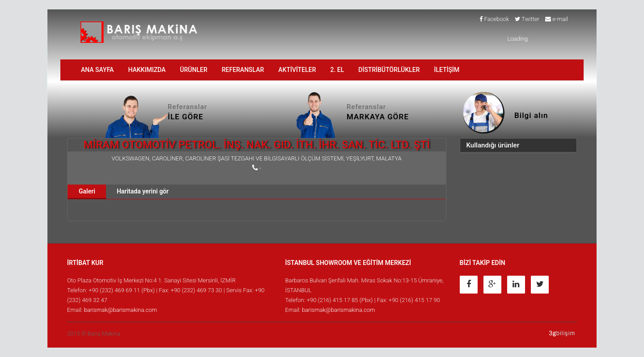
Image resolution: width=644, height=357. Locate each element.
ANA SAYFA (97, 70)
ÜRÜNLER (193, 70)
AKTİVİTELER (297, 70)
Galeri (87, 191)
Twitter (527, 19)
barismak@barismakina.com (121, 310)
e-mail (557, 19)
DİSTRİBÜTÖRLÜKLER (389, 70)
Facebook (494, 19)
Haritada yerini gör (143, 191)
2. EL (337, 70)
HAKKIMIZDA (147, 70)
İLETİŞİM (447, 70)
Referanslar (243, 70)
